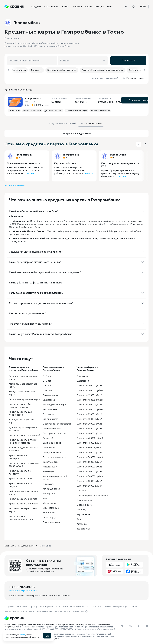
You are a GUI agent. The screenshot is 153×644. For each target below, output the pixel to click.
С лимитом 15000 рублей (89, 394)
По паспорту (49, 517)
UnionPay (81, 509)
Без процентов (50, 418)
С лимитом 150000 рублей (90, 399)
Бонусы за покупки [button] (32, 110)
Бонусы (37, 70)
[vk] (130, 625)
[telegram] (122, 625)
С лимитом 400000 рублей (90, 437)
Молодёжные (50, 502)
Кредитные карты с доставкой (25, 434)
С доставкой (83, 380)
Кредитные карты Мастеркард (18, 456)
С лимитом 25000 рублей (89, 414)
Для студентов (50, 461)
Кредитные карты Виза (21, 478)
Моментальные (51, 507)
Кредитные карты (26, 545)
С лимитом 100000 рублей (90, 390)
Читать (30, 173)
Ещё (109, 6)
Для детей (48, 437)
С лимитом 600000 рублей (90, 466)
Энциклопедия (12, 611)
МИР (45, 498)
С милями (82, 490)
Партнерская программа (41, 606)
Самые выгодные (52, 522)
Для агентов (62, 606)
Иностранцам (50, 466)
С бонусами (82, 375)
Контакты (22, 606)
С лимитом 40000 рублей (89, 433)
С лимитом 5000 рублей (89, 447)
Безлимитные (50, 409)
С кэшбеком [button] (14, 110)
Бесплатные (49, 399)
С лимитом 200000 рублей (90, 409)
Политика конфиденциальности (120, 606)
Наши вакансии (62, 611)
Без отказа (48, 414)
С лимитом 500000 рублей (90, 456)
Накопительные (85, 499)
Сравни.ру (9, 545)
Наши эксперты (44, 611)
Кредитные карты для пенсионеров (20, 413)
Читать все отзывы (14, 185)
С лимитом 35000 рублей (89, 428)
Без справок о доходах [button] (76, 110)
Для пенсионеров (52, 442)
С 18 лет (47, 375)
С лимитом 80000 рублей (89, 480)
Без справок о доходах (54, 433)
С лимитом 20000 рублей (89, 404)
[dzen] (147, 625)
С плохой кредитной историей (92, 495)
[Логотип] (14, 618)
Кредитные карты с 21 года (23, 498)
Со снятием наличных (54, 456)
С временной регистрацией (57, 423)
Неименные (49, 512)
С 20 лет (47, 385)
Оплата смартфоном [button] (100, 110)
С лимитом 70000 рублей (89, 471)
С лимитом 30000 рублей (89, 418)
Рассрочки (82, 523)
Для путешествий (52, 452)
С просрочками (84, 504)
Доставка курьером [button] (53, 110)
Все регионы (83, 528)
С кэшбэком (49, 483)
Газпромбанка (45, 545)
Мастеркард (49, 493)
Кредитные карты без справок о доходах (20, 405)
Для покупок (49, 447)
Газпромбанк (24, 154)
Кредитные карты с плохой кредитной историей (23, 441)
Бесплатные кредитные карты (25, 399)
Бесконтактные (51, 394)
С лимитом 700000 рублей (90, 476)
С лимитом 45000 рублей (89, 442)
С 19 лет (47, 380)
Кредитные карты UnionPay (23, 503)
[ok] (139, 625)
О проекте (10, 606)
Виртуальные (83, 514)
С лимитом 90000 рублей (89, 485)
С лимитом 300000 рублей (90, 423)
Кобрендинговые (52, 488)
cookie (23, 635)
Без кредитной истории (55, 404)
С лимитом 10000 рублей (89, 385)
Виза (79, 519)
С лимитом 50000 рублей (89, 452)
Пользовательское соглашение (86, 606)
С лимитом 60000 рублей (89, 461)
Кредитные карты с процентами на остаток (21, 517)
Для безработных (52, 428)
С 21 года (47, 390)
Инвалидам (49, 471)
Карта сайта (28, 611)
